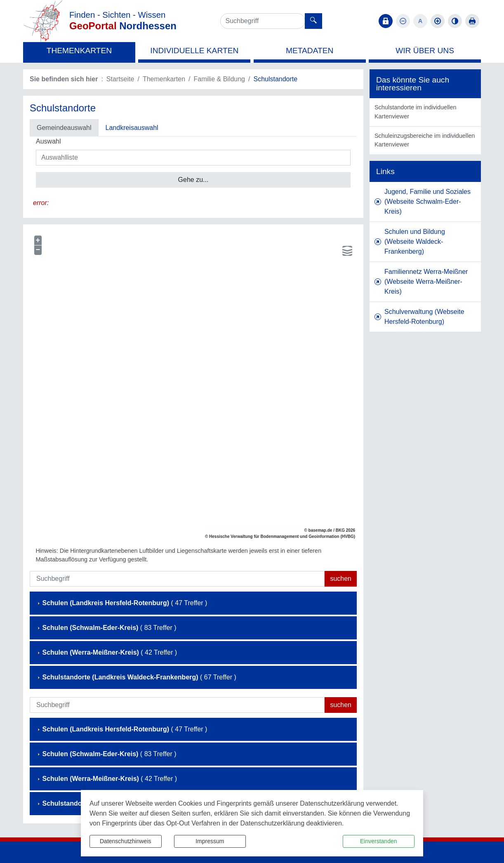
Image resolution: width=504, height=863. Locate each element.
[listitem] (425, 112)
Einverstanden (379, 841)
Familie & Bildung (220, 79)
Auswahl (48, 141)
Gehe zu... (193, 180)
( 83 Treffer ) (106, 628)
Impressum (210, 841)
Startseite (120, 79)
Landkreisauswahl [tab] (132, 128)
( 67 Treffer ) (136, 677)
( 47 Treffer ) (122, 603)
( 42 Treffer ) (107, 652)
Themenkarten (164, 79)
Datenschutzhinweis (126, 841)
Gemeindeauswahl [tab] (64, 128)
